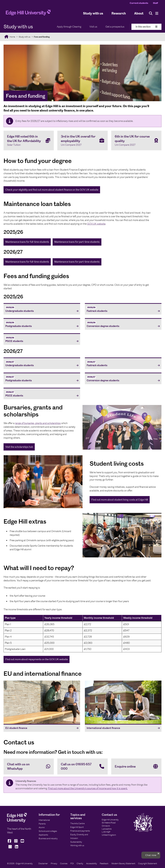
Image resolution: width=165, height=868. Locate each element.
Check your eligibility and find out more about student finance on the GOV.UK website (52, 190)
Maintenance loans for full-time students (27, 242)
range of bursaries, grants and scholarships (38, 423)
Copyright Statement (148, 863)
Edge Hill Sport (77, 827)
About (139, 13)
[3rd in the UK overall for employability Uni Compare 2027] (82, 140)
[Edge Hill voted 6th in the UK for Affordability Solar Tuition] (29, 140)
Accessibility (92, 863)
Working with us (77, 845)
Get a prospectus (115, 27)
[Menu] (157, 13)
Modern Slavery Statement (123, 863)
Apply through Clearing (69, 27)
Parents (42, 824)
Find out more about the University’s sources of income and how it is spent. (88, 788)
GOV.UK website (96, 224)
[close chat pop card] (158, 854)
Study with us (93, 13)
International (44, 820)
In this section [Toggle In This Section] (147, 27)
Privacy (54, 863)
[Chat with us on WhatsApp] (29, 767)
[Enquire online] (136, 767)
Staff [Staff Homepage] (155, 3)
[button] (151, 855)
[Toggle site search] (151, 13)
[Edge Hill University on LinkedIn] (16, 848)
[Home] (28, 13)
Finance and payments (80, 831)
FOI (72, 863)
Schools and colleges (48, 831)
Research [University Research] (119, 13)
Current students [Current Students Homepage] (139, 3)
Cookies (64, 863)
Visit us (93, 27)
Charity (80, 863)
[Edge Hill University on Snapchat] (10, 848)
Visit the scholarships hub (19, 447)
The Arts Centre (77, 823)
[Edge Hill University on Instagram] (16, 843)
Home (12, 37)
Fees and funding (42, 37)
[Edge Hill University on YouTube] (22, 843)
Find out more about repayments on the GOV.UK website (37, 659)
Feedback (104, 863)
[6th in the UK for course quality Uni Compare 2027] (136, 140)
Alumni (42, 827)
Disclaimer (43, 863)
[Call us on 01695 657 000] (82, 767)
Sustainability (76, 842)
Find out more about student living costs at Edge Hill (120, 500)
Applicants (43, 835)
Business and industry (48, 838)
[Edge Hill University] (17, 822)
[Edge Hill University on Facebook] (10, 843)
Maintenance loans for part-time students (77, 242)
